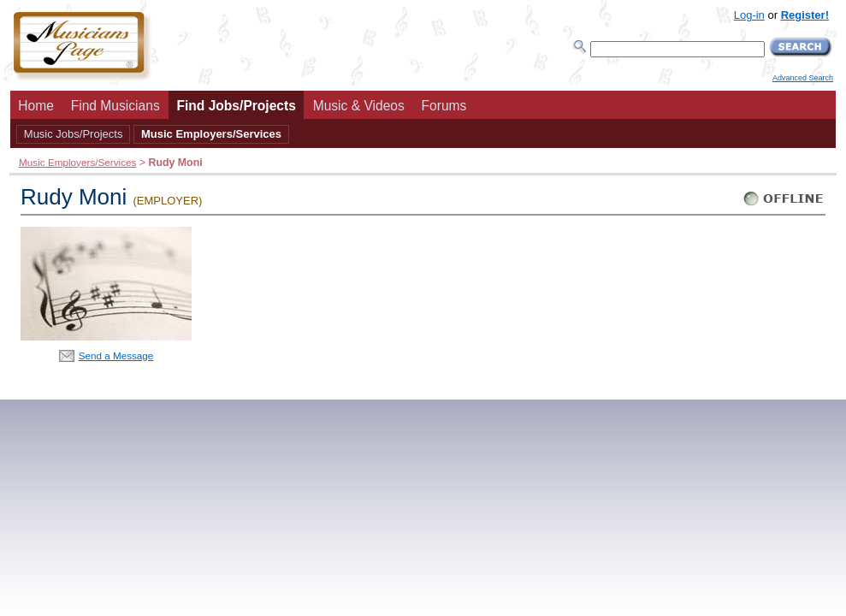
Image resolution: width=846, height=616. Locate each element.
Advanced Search (803, 78)
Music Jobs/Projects (74, 134)
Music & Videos (359, 106)
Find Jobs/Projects (236, 106)
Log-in (749, 15)
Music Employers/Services (211, 134)
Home (36, 106)
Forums (444, 106)
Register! (805, 15)
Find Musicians (115, 106)
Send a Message (116, 355)
